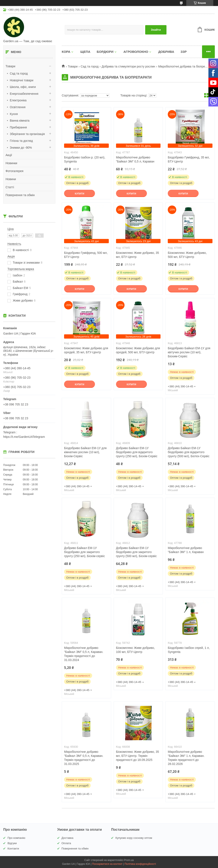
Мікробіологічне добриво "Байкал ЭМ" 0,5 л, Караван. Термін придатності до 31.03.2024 (84, 654)
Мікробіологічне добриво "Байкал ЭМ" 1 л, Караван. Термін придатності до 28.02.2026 (186, 758)
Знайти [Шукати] (156, 30)
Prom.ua (129, 860)
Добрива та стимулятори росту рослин (128, 66)
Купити (79, 194)
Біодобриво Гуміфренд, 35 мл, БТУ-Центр (189, 159)
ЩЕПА (85, 52)
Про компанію (16, 838)
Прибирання (18, 127)
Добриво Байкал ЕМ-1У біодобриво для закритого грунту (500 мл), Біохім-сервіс (136, 552)
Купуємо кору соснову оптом (134, 838)
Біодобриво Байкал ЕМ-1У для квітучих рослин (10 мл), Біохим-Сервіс (189, 352)
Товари (10, 66)
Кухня (14, 114)
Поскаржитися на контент (107, 864)
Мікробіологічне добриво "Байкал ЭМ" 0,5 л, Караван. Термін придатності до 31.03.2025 (84, 758)
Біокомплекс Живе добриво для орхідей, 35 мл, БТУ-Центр (86, 350)
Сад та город (19, 73)
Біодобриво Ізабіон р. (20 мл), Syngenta (85, 159)
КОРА (66, 52)
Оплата (66, 843)
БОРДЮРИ (105, 52)
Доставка (67, 838)
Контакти (13, 849)
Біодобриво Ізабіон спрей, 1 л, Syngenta (189, 650)
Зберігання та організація (27, 134)
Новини (11, 179)
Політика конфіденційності (140, 864)
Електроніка (18, 100)
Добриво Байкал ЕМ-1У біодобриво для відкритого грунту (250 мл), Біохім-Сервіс (137, 452)
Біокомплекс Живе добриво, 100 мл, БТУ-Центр (136, 650)
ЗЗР (184, 52)
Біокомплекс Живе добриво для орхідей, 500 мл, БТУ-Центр (138, 350)
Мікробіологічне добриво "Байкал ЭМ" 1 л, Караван (186, 550)
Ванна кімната (20, 121)
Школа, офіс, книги (23, 87)
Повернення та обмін (20, 195)
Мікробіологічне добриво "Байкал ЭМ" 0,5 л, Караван (135, 159)
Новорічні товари (22, 80)
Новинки (11, 163)
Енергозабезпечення (24, 94)
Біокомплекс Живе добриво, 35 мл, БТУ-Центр (138, 255)
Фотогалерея (14, 171)
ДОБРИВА (166, 52)
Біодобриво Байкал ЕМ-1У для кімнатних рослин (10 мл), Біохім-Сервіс (85, 452)
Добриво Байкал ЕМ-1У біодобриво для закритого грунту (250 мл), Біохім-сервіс (85, 552)
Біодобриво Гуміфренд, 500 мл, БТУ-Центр (86, 255)
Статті (10, 187)
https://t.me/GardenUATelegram (24, 437)
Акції (9, 155)
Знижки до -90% (21, 148)
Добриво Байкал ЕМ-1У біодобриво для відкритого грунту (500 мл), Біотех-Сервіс (189, 452)
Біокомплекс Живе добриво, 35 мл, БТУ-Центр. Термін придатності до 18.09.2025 (138, 756)
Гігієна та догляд (21, 141)
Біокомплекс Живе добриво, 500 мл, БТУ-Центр (187, 255)
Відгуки (12, 843)
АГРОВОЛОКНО (136, 52)
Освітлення (18, 107)
